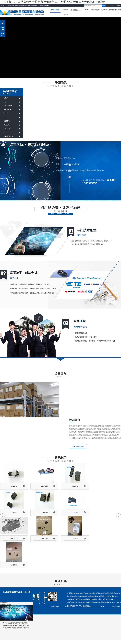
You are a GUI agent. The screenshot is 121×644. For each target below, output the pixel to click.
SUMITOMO (8, 129)
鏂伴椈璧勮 (96, 10)
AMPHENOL (8, 106)
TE (5, 102)
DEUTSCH (7, 110)
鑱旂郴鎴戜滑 (116, 10)
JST (5, 133)
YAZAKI (6, 113)
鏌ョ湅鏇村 (80, 446)
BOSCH (86, 10)
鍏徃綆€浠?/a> (66, 12)
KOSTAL (7, 121)
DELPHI (6, 98)
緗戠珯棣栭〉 (55, 10)
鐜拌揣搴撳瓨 (8, 136)
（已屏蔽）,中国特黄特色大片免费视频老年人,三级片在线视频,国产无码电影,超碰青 (52, 2)
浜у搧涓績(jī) (76, 10)
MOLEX (6, 125)
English (118, 6)
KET (5, 117)
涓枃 (112, 6)
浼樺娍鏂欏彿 (106, 10)
